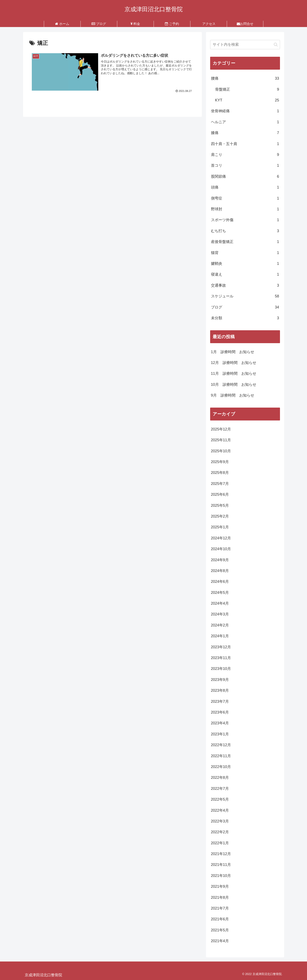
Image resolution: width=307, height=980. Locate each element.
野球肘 (245, 209)
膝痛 (245, 133)
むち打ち (245, 231)
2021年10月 (221, 876)
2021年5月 (220, 930)
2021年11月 (221, 865)
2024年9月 (220, 560)
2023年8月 (220, 690)
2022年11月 (221, 756)
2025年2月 (220, 516)
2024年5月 (220, 593)
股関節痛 (245, 176)
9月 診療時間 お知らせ (233, 395)
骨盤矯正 (247, 89)
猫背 (245, 253)
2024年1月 (220, 636)
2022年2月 (220, 832)
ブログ (245, 307)
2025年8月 (220, 473)
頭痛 (245, 187)
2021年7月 (220, 908)
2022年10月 (221, 767)
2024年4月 (220, 603)
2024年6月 (220, 582)
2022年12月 (221, 745)
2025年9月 (220, 462)
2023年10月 (221, 669)
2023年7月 (220, 701)
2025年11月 (221, 440)
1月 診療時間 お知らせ (233, 352)
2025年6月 (220, 494)
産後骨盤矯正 (245, 242)
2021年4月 (220, 941)
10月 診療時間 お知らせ (234, 385)
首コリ (245, 165)
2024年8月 (220, 571)
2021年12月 (221, 854)
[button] (276, 45)
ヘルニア (245, 122)
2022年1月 (220, 843)
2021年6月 (220, 919)
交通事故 (245, 285)
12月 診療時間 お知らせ (234, 363)
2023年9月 (220, 680)
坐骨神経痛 (245, 111)
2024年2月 (220, 625)
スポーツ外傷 (245, 220)
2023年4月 (220, 723)
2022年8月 (220, 778)
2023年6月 (220, 712)
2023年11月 (221, 658)
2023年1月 (220, 734)
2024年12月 (221, 538)
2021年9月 (220, 886)
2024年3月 (220, 614)
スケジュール (245, 296)
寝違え (245, 274)
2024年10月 (221, 549)
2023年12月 (221, 647)
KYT (247, 100)
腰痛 (245, 78)
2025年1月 (220, 527)
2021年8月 (220, 897)
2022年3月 (220, 821)
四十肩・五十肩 (245, 144)
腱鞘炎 (245, 264)
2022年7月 (220, 789)
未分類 (245, 318)
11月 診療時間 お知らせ (234, 374)
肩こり (245, 155)
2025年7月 (220, 484)
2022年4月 (220, 810)
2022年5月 (220, 799)
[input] (245, 45)
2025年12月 (221, 429)
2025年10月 (221, 451)
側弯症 (245, 198)
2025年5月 (220, 505)
